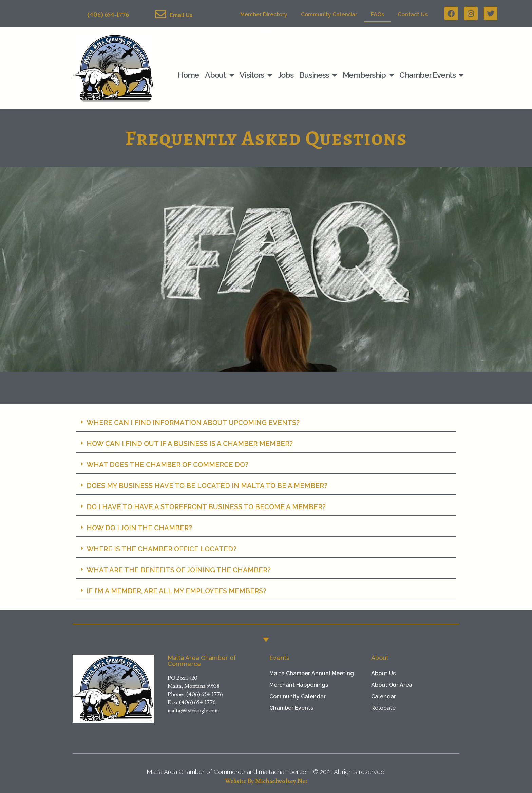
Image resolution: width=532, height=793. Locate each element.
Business (318, 75)
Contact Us (413, 14)
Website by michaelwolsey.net (266, 781)
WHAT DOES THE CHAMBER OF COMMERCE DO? (167, 465)
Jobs (286, 75)
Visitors (255, 75)
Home (188, 75)
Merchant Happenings (299, 685)
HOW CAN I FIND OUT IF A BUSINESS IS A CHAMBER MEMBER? (190, 444)
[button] (266, 423)
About (219, 75)
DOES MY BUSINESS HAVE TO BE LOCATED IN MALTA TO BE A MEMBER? (207, 486)
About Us (383, 673)
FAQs (377, 14)
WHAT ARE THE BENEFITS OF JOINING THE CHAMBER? (179, 570)
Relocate (383, 708)
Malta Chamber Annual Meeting (312, 673)
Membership (368, 75)
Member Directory (264, 14)
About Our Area (392, 685)
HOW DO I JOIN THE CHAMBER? (139, 528)
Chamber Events (431, 75)
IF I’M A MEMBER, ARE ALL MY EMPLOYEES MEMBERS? (176, 591)
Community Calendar (329, 14)
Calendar (384, 696)
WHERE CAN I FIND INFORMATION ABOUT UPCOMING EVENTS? (193, 423)
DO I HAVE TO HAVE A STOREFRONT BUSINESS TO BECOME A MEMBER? (206, 507)
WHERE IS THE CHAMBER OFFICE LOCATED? (161, 549)
